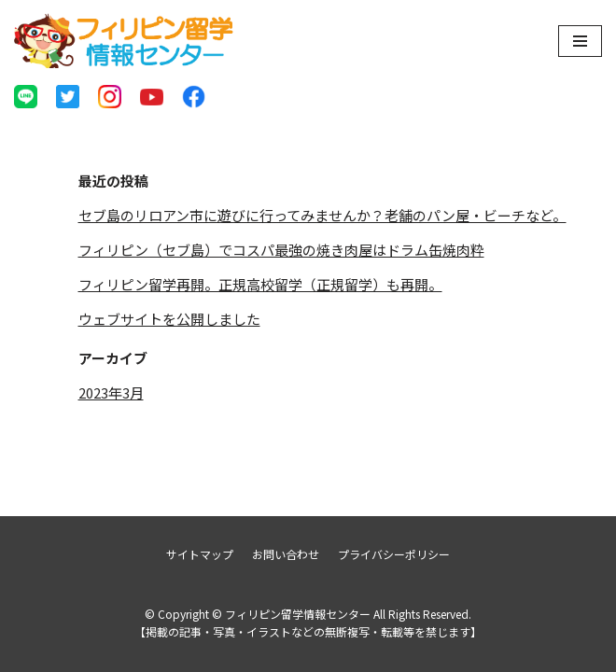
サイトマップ (200, 554)
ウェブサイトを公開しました (169, 319)
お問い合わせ (286, 554)
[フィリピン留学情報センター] (124, 41)
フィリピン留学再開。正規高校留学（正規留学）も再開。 (260, 284)
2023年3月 (111, 392)
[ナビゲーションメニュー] (580, 41)
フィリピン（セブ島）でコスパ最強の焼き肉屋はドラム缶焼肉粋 (281, 250)
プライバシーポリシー (394, 554)
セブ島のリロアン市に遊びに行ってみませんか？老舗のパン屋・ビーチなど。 (322, 215)
